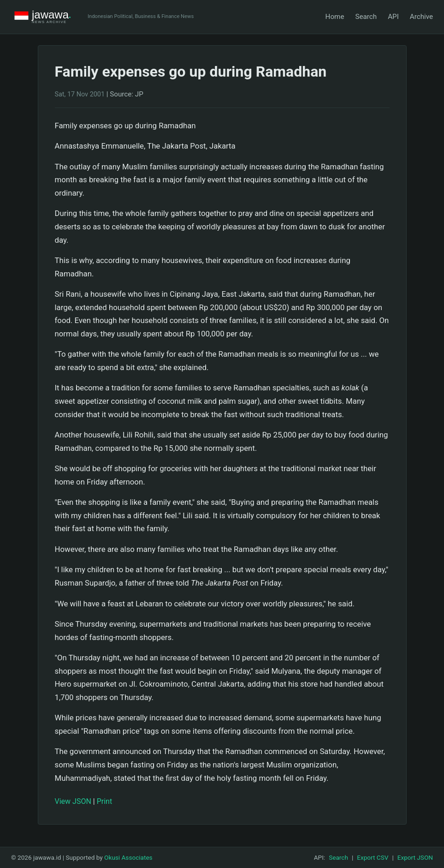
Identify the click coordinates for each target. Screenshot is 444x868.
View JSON (73, 801)
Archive (421, 17)
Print (104, 801)
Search (366, 17)
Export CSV (373, 857)
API (393, 17)
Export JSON (415, 857)
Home (335, 17)
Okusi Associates (128, 857)
